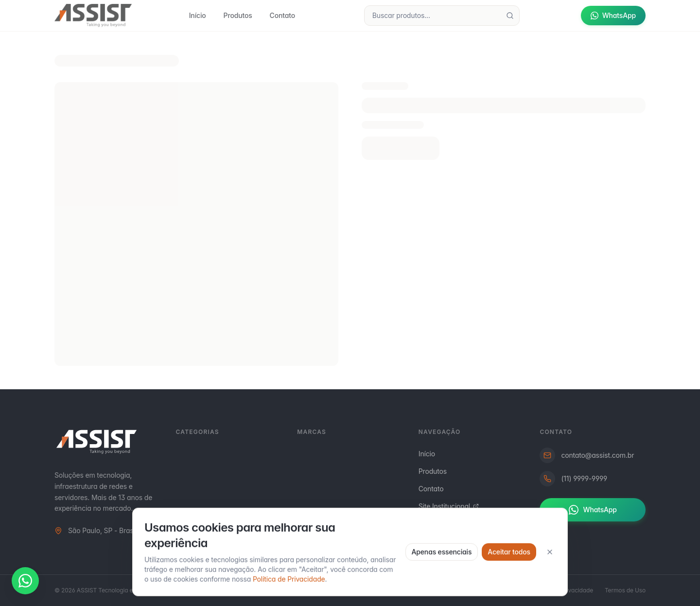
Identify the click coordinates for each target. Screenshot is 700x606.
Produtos (238, 15)
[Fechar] (550, 588)
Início (198, 15)
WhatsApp (613, 15)
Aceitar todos (509, 587)
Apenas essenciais (442, 587)
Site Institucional (449, 506)
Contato (282, 15)
